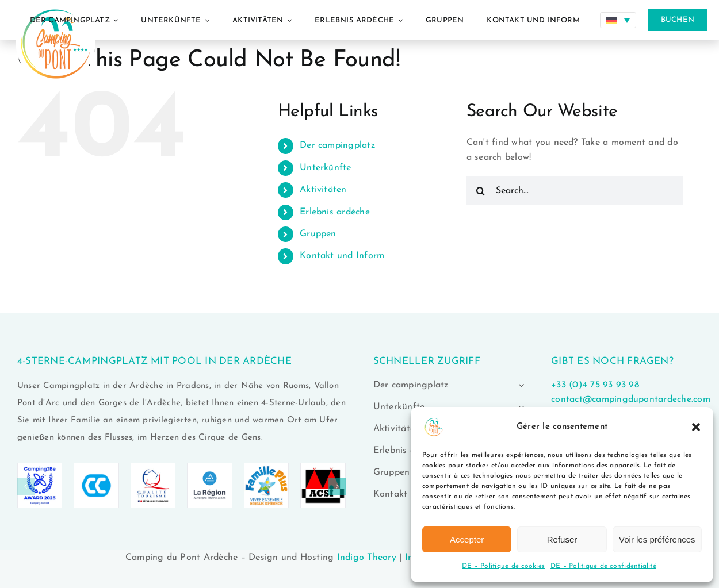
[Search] (481, 191)
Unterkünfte (326, 168)
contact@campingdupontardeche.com (631, 399)
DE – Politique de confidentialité (603, 566)
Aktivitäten (323, 190)
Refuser (562, 539)
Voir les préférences (657, 539)
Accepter (467, 539)
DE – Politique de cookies (503, 566)
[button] (696, 427)
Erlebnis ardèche (335, 212)
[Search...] (575, 191)
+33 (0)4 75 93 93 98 (595, 385)
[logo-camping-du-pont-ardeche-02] (56, 5)
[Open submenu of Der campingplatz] (519, 385)
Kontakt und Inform (342, 256)
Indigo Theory (367, 558)
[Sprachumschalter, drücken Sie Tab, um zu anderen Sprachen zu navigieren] (618, 20)
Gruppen (318, 234)
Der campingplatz (337, 145)
